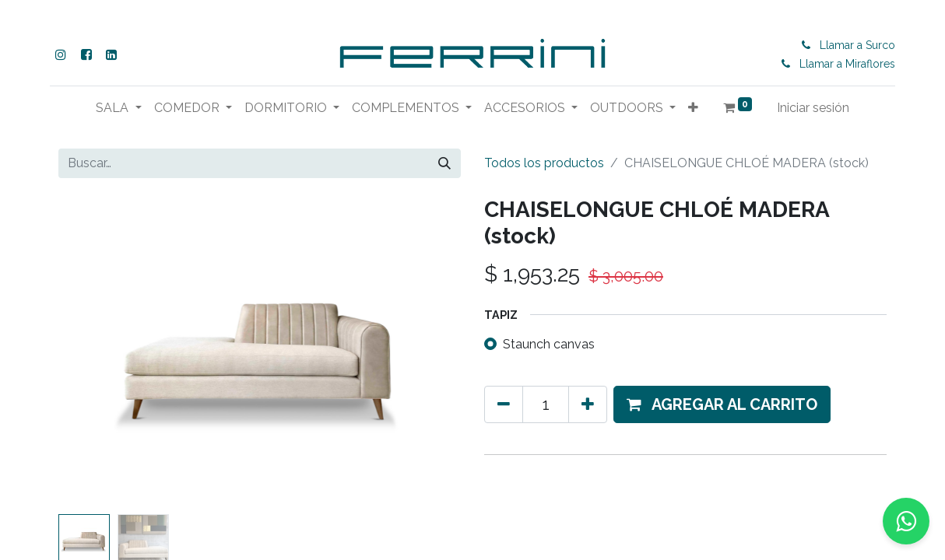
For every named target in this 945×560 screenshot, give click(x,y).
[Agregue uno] (588, 404)
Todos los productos (544, 163)
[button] (693, 108)
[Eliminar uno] (504, 404)
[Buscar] (444, 163)
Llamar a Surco (861, 45)
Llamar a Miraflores (850, 64)
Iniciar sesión (813, 108)
